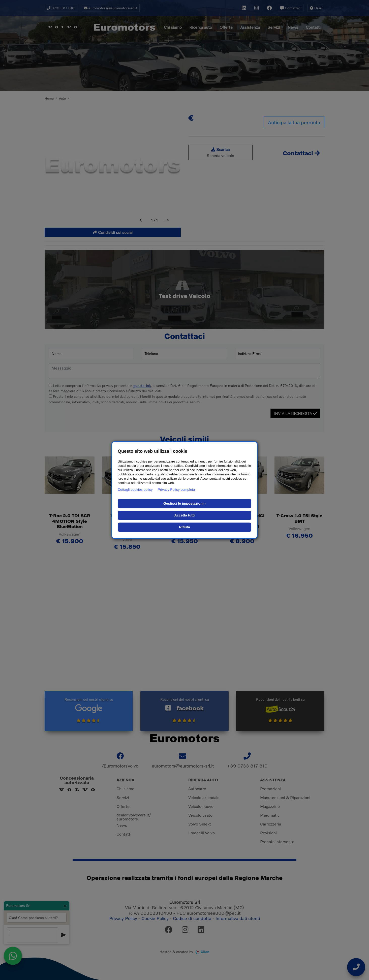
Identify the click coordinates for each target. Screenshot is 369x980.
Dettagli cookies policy (135, 489)
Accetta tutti (185, 515)
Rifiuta (184, 527)
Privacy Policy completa (176, 489)
